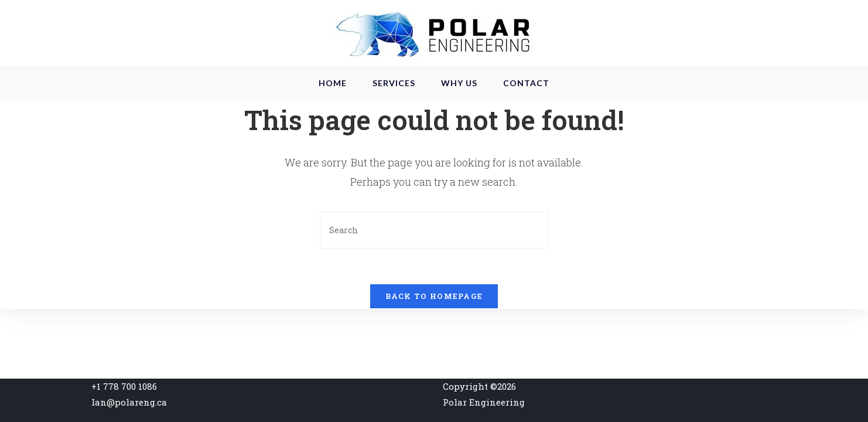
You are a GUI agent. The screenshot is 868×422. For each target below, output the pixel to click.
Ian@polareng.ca (129, 402)
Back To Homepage (434, 296)
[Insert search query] (434, 230)
